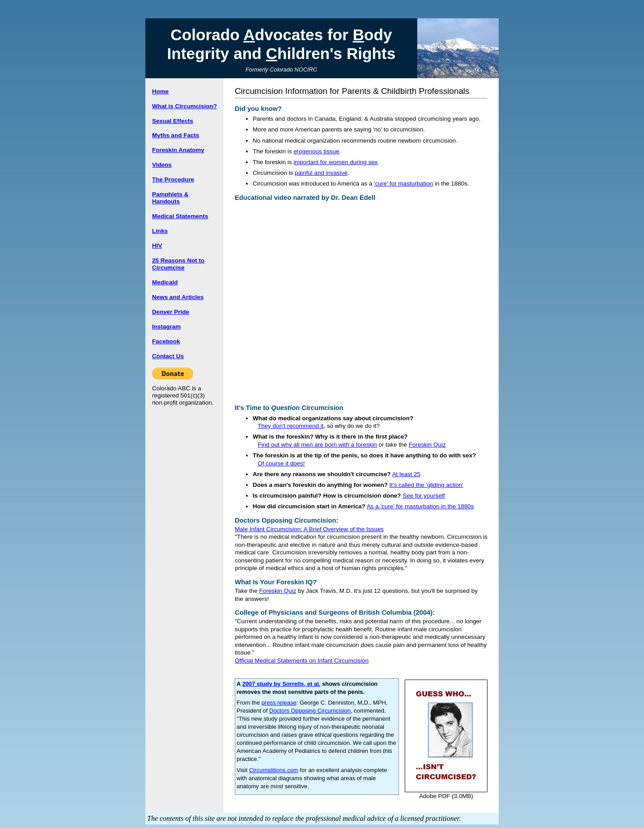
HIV (157, 246)
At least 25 (407, 474)
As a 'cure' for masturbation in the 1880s (420, 506)
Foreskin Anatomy (178, 150)
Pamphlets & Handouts (170, 198)
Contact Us (168, 356)
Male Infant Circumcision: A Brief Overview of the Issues (309, 529)
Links (160, 231)
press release (279, 703)
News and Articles (178, 297)
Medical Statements (180, 216)
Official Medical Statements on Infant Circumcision (302, 661)
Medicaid (165, 282)
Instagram (166, 327)
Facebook (166, 341)
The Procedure (173, 180)
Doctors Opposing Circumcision (310, 711)
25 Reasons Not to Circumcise (178, 264)
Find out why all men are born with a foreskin (317, 445)
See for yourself (424, 496)
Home (160, 91)
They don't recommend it (290, 426)
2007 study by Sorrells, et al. (282, 684)
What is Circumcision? (184, 106)
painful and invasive (321, 173)
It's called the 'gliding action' (426, 485)
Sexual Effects (173, 121)
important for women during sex (335, 162)
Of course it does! (281, 463)
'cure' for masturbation (403, 184)
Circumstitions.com (274, 770)
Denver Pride (171, 312)
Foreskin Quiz (427, 445)
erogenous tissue (316, 151)
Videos (162, 165)
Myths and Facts (176, 135)
